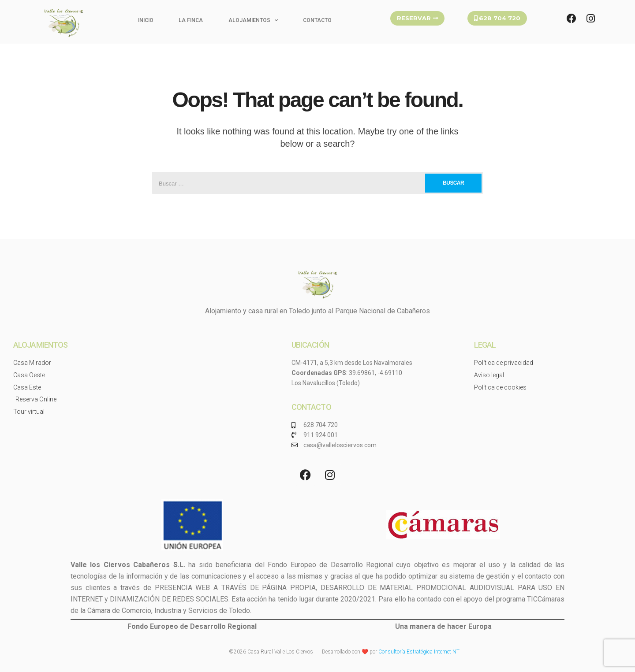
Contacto (317, 20)
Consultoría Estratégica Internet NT (419, 652)
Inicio (146, 20)
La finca (191, 20)
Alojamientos (253, 20)
